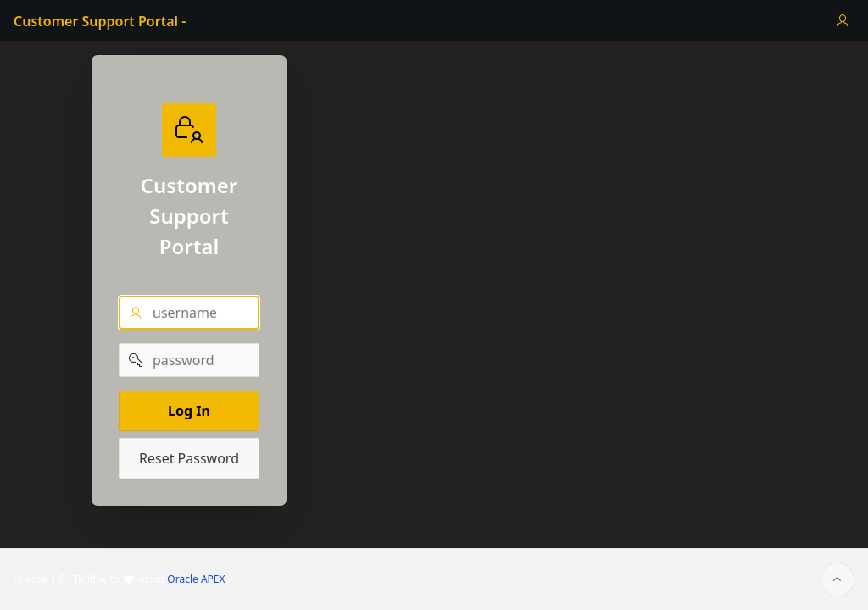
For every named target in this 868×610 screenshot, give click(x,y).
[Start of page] (837, 579)
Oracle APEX (196, 579)
